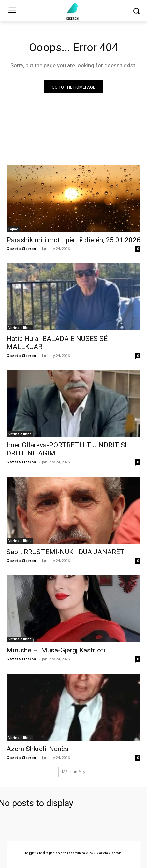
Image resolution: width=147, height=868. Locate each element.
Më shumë (74, 772)
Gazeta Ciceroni (22, 249)
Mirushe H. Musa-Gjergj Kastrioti (56, 650)
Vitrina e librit (20, 328)
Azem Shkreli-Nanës (37, 749)
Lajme (13, 229)
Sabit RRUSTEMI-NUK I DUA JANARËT (66, 552)
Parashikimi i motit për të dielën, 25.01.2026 (73, 240)
